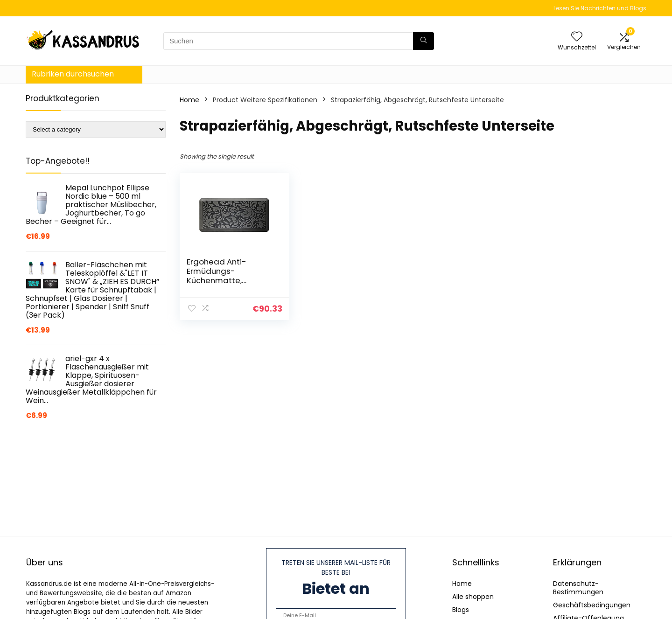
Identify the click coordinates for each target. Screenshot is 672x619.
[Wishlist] (577, 37)
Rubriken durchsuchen (73, 74)
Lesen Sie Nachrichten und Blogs (600, 8)
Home (189, 100)
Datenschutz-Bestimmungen (578, 588)
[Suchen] (423, 41)
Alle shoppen (473, 597)
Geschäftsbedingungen (592, 605)
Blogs (461, 610)
